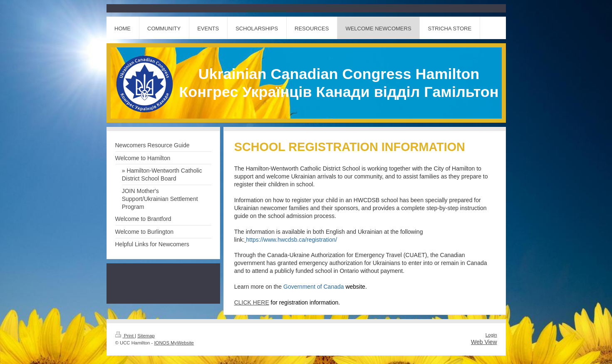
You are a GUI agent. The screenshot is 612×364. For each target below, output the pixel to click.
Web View (484, 342)
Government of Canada (324, 287)
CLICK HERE (252, 302)
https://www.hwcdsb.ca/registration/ (292, 240)
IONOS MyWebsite (174, 343)
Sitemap (146, 336)
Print (125, 336)
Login (491, 335)
